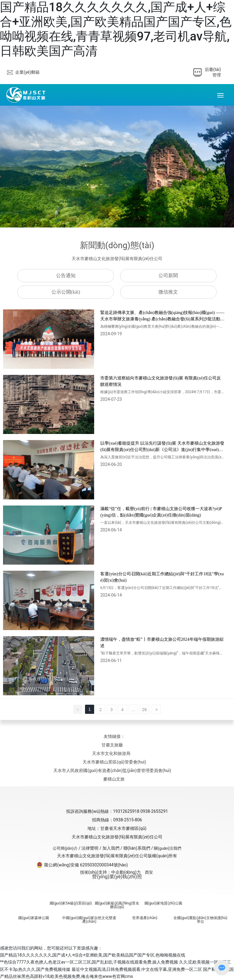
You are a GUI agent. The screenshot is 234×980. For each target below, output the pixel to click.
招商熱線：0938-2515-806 (117, 820)
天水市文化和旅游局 (111, 753)
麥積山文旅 (114, 779)
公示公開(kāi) (66, 292)
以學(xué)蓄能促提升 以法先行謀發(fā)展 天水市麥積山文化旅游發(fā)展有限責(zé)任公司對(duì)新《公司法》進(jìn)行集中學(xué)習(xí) (162, 450)
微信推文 (168, 292)
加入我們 (111, 848)
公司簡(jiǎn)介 (65, 848)
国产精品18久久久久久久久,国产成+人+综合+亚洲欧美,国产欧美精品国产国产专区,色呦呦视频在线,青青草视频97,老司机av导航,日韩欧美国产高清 (116, 29)
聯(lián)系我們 (137, 848)
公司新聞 (168, 275)
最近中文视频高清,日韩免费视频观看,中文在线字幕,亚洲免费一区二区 (137, 969)
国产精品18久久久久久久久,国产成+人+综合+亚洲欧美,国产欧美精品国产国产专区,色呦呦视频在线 (93, 955)
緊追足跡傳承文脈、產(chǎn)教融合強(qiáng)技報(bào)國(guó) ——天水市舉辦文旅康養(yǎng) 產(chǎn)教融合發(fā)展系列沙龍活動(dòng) (162, 319)
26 (144, 710)
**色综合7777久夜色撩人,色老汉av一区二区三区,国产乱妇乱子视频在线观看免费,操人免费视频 (89, 962)
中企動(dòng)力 (126, 872)
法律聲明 (90, 848)
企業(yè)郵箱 (27, 72)
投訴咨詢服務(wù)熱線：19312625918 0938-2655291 (117, 811)
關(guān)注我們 (168, 848)
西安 (149, 872)
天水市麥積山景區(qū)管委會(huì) (114, 762)
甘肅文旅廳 (112, 745)
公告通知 (66, 275)
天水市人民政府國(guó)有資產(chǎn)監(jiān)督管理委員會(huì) (112, 770)
